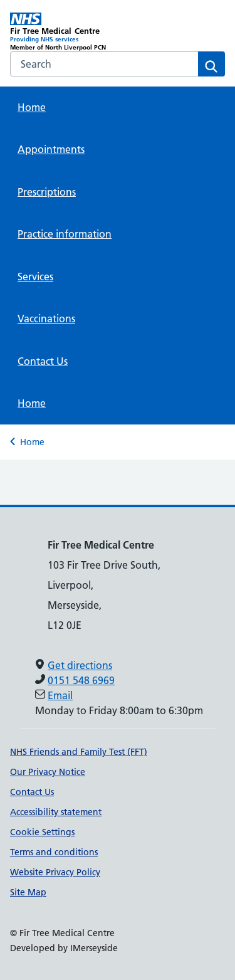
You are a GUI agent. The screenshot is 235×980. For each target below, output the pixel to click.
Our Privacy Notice (48, 772)
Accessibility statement (56, 812)
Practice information (65, 234)
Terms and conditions (54, 852)
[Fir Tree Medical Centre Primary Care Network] (64, 32)
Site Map (28, 892)
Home (32, 107)
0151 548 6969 (81, 680)
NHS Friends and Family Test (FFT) (79, 752)
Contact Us (43, 361)
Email (60, 695)
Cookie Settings (42, 832)
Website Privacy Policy (55, 872)
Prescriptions (47, 192)
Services (35, 277)
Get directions (80, 665)
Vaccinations (46, 319)
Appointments (51, 149)
